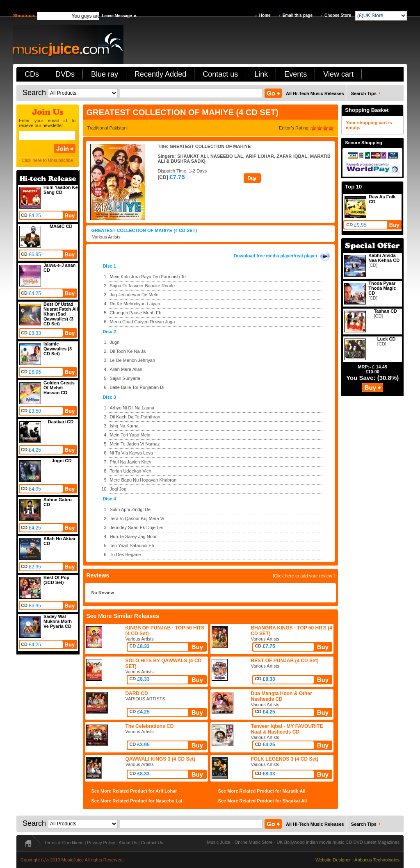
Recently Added (160, 74)
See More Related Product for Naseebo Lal (137, 801)
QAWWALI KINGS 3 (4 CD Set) (160, 759)
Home (265, 15)
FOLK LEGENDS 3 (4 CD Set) (284, 759)
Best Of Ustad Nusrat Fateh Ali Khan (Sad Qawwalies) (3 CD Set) (61, 314)
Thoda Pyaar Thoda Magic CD (382, 288)
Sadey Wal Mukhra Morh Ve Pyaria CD (58, 621)
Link (261, 74)
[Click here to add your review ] (304, 576)
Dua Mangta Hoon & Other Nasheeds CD (281, 696)
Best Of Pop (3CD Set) (56, 580)
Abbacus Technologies (377, 860)
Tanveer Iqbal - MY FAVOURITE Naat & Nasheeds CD (287, 729)
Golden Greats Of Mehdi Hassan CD (59, 388)
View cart (338, 74)
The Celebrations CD (149, 726)
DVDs (65, 74)
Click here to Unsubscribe (47, 160)
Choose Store (338, 15)
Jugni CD (62, 461)
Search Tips (364, 93)
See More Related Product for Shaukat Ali (263, 801)
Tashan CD (385, 311)
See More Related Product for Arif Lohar (134, 791)
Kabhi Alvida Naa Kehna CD (384, 258)
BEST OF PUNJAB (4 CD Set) (284, 661)
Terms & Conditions (64, 843)
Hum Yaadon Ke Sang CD (61, 190)
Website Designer (333, 860)
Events (296, 74)
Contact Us (152, 843)
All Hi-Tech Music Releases (315, 93)
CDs (32, 74)
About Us (128, 843)
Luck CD (387, 339)
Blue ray (105, 74)
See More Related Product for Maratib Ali (262, 791)
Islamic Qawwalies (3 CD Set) (58, 349)
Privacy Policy (101, 843)
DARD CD (136, 693)
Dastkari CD (61, 422)
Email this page (298, 15)
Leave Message (117, 16)
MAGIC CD (61, 226)
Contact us (220, 74)
